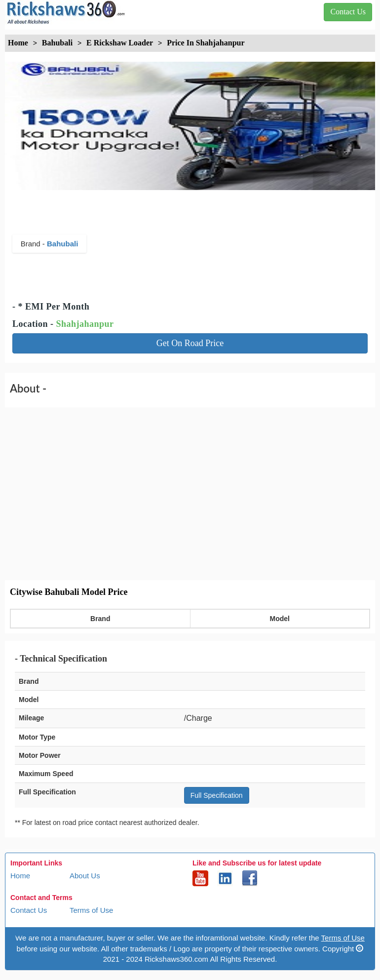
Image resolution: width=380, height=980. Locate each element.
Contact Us (29, 910)
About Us (85, 876)
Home (20, 876)
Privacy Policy (33, 934)
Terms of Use (91, 910)
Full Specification (217, 795)
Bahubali (62, 244)
